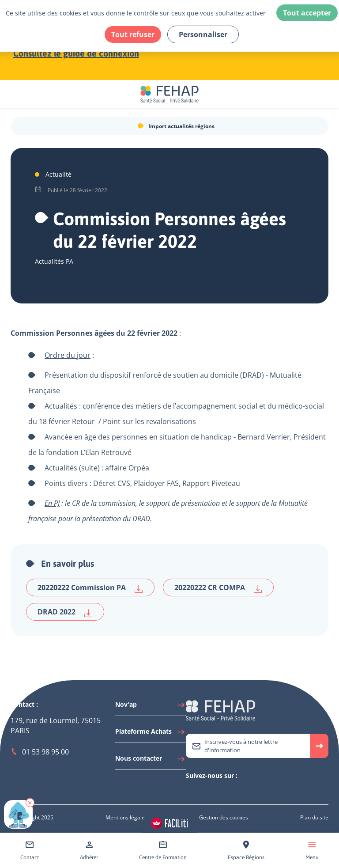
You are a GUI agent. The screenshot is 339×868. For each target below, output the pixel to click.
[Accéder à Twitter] (190, 791)
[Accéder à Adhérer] (89, 851)
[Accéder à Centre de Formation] (163, 851)
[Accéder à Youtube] (208, 791)
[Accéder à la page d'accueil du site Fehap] (169, 94)
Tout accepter (307, 13)
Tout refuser (133, 34)
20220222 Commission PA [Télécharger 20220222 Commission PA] (90, 588)
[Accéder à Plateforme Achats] (151, 734)
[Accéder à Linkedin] (199, 791)
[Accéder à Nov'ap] (151, 707)
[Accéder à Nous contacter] (151, 761)
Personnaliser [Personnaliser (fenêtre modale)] (203, 34)
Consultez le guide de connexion (76, 53)
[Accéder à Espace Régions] (246, 851)
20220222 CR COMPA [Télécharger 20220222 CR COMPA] (218, 588)
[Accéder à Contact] (30, 851)
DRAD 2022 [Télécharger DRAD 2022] (65, 612)
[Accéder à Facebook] (217, 791)
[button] (30, 803)
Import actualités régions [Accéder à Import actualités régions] (181, 126)
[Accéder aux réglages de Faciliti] (169, 823)
